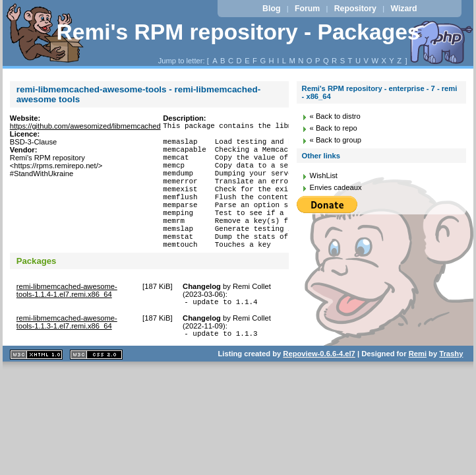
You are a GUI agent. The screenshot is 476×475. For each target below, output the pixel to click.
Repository (355, 9)
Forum (307, 9)
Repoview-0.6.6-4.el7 (319, 389)
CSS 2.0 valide (96, 390)
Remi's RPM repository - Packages (238, 32)
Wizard (403, 9)
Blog (271, 9)
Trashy (451, 389)
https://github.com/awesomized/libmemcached (85, 126)
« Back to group (336, 140)
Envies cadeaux (336, 187)
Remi (418, 389)
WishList (324, 175)
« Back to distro (335, 116)
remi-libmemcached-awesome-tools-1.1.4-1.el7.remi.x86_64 (67, 322)
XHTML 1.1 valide (36, 390)
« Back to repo (334, 128)
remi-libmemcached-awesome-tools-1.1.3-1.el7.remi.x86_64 (67, 356)
